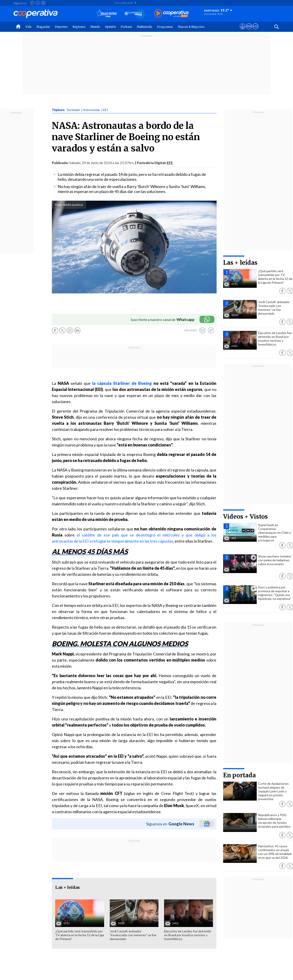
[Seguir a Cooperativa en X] (38, 3)
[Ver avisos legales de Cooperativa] (243, 30)
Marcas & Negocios (191, 27)
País (29, 27)
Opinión (110, 27)
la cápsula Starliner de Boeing (122, 383)
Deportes (61, 27)
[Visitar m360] (249, 30)
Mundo (95, 27)
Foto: (59, 205)
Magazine (43, 27)
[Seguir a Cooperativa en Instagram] (43, 3)
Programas (165, 27)
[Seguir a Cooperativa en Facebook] (32, 3)
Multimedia (144, 27)
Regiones (79, 27)
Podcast (126, 27)
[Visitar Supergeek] (255, 30)
